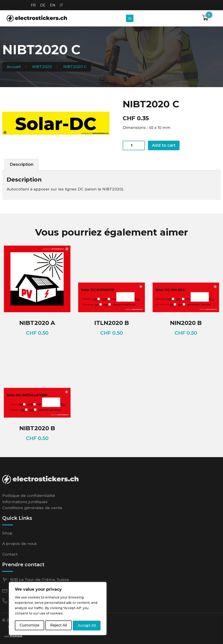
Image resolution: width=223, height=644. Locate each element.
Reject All (59, 625)
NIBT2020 (42, 67)
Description (22, 164)
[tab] (22, 165)
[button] (130, 18)
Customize (29, 625)
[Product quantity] (134, 145)
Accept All (87, 625)
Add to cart (164, 145)
